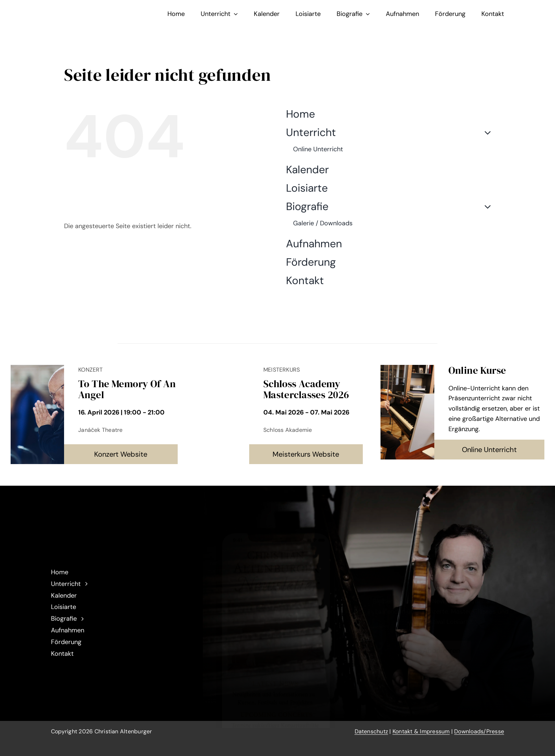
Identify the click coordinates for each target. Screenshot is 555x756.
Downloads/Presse (479, 731)
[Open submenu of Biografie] (485, 207)
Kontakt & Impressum (421, 731)
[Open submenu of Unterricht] (485, 132)
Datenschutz (371, 731)
